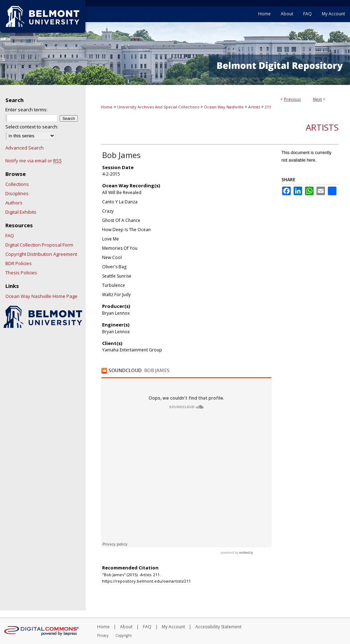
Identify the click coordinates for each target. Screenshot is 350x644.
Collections (17, 184)
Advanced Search (24, 148)
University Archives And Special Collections (158, 107)
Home (107, 107)
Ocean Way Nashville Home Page (41, 296)
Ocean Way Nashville (224, 107)
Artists (254, 107)
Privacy (103, 635)
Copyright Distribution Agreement (41, 254)
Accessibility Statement (218, 627)
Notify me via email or (34, 161)
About (126, 627)
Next (317, 99)
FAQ (10, 235)
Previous (292, 99)
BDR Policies (19, 263)
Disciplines (17, 193)
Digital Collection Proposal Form (39, 245)
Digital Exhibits (21, 212)
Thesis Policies (21, 273)
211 (268, 107)
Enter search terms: (26, 110)
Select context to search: (32, 127)
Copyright (124, 635)
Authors (14, 203)
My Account (173, 627)
